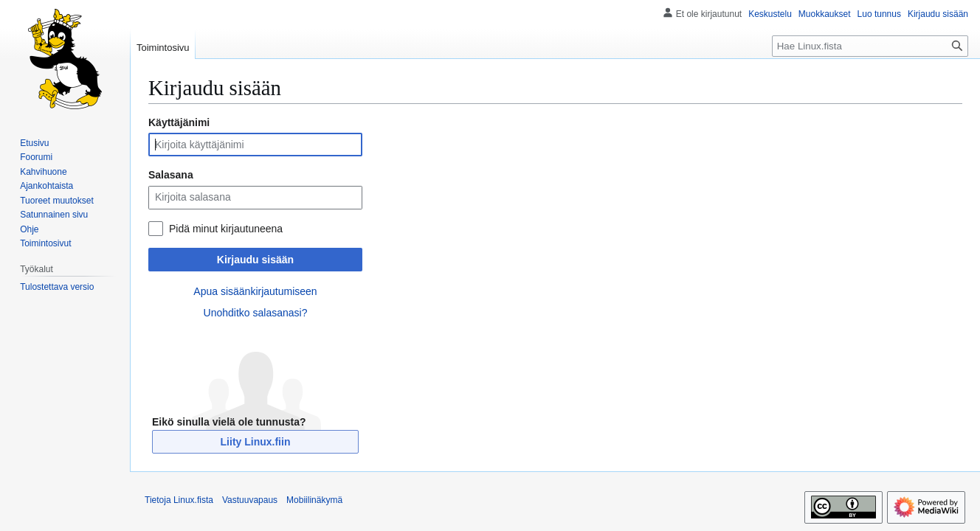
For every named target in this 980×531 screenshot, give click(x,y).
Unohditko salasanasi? (256, 313)
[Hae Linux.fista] (870, 46)
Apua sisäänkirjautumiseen (255, 291)
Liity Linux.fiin (256, 442)
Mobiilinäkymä (314, 500)
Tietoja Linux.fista (179, 500)
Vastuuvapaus (250, 500)
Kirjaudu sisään (255, 260)
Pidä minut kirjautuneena (226, 229)
